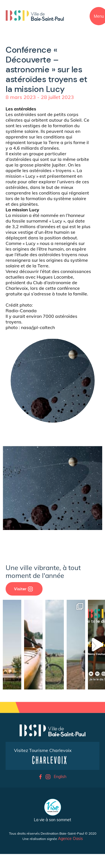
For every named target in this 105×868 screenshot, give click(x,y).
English (60, 777)
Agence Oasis (70, 839)
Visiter (23, 589)
